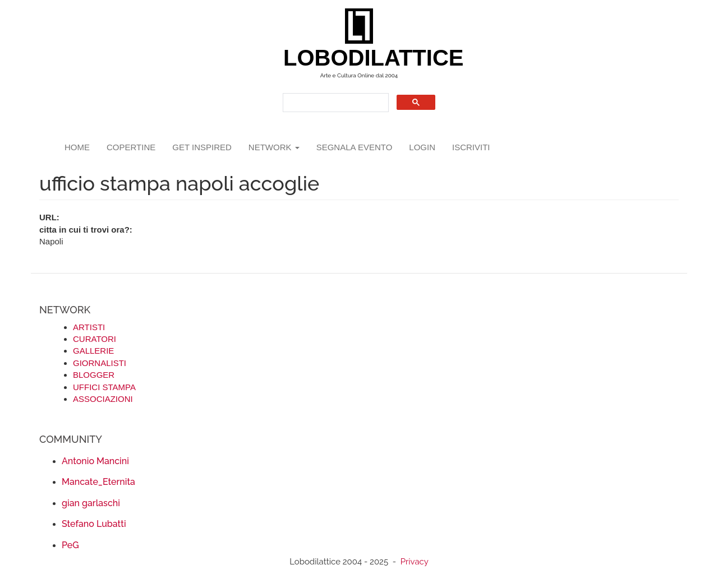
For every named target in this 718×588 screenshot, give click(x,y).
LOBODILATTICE (363, 58)
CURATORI (95, 339)
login (422, 147)
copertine (131, 147)
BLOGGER (94, 375)
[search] (335, 103)
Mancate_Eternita (98, 482)
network (274, 147)
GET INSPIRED (202, 147)
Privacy (415, 562)
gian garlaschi (91, 503)
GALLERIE (93, 351)
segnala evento (355, 147)
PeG (70, 545)
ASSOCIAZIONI (103, 399)
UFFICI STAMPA (104, 387)
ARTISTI (89, 327)
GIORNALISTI (100, 363)
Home (77, 147)
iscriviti (471, 147)
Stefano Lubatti (94, 524)
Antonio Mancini (95, 461)
